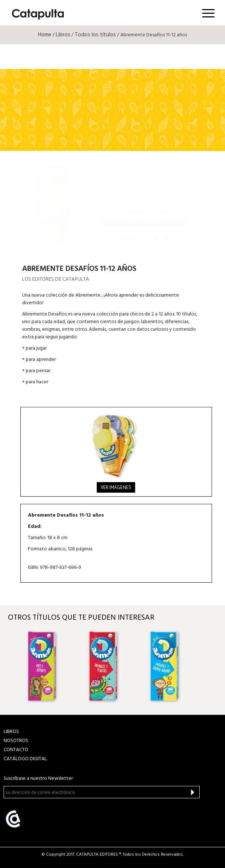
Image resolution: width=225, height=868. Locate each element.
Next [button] (211, 667)
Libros (63, 35)
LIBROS (11, 732)
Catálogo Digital (25, 759)
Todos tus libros (144, 222)
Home (45, 35)
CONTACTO (16, 750)
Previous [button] (14, 667)
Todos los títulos (95, 35)
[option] (52, 666)
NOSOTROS (16, 741)
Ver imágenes (116, 487)
